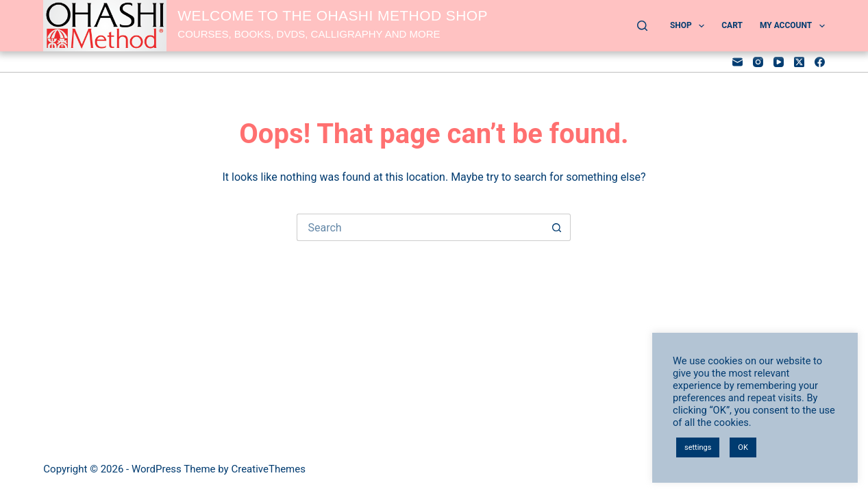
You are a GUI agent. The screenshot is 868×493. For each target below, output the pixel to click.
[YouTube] (779, 62)
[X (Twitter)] (799, 62)
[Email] (737, 62)
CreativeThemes (268, 469)
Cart (732, 25)
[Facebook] (820, 62)
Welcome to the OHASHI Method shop (333, 15)
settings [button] (698, 447)
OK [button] (743, 447)
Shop (690, 26)
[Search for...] (420, 227)
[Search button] (557, 227)
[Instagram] (758, 62)
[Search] (642, 26)
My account (792, 26)
